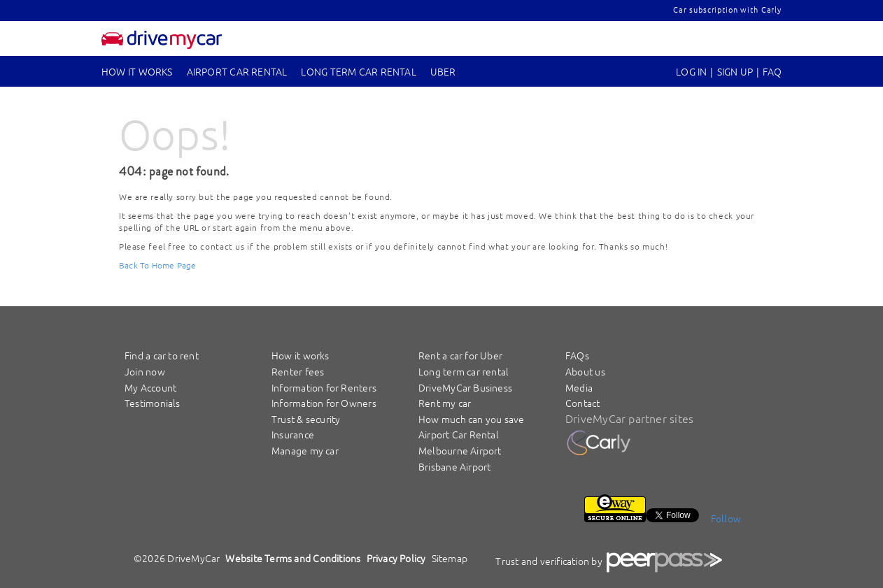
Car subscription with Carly (727, 9)
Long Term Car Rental (358, 71)
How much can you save (472, 419)
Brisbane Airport (454, 466)
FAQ (772, 71)
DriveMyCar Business (465, 387)
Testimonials (153, 403)
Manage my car (305, 450)
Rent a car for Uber (460, 355)
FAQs (577, 355)
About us (585, 371)
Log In (691, 71)
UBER (443, 71)
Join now (145, 371)
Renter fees (298, 371)
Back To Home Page (158, 265)
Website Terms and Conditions (293, 558)
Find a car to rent (162, 355)
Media (579, 387)
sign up (735, 71)
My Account (150, 387)
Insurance (293, 434)
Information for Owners (324, 403)
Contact (583, 403)
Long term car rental (464, 371)
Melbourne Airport (460, 450)
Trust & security (306, 419)
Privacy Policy (396, 558)
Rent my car (445, 403)
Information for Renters (324, 387)
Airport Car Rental (237, 71)
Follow (726, 518)
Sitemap (450, 558)
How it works (137, 71)
